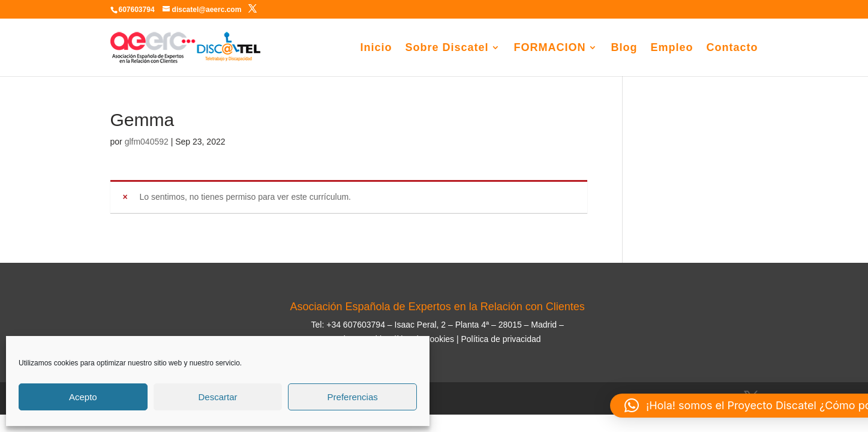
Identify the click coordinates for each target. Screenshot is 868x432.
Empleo (672, 48)
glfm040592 (147, 142)
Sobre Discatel (447, 48)
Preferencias (353, 397)
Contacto (732, 48)
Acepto (83, 397)
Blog (624, 48)
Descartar (217, 397)
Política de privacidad (501, 339)
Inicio (376, 48)
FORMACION (549, 48)
